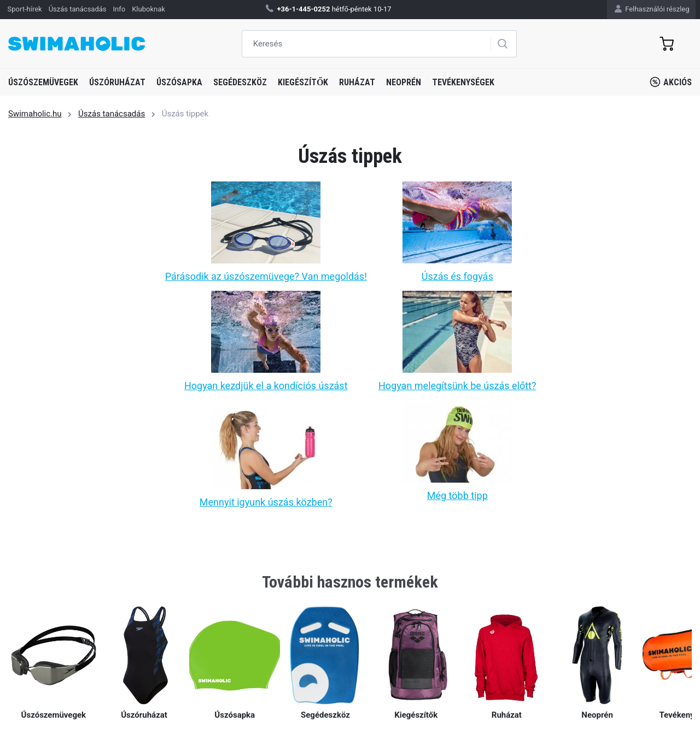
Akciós (671, 82)
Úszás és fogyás (457, 276)
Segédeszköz (240, 82)
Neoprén (404, 82)
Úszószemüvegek (43, 82)
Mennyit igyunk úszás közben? (266, 502)
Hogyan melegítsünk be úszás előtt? (457, 386)
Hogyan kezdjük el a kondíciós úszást (266, 386)
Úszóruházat (117, 82)
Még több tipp (457, 495)
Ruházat (357, 82)
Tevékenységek (463, 82)
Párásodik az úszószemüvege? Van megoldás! (266, 276)
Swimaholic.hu (35, 114)
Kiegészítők (303, 82)
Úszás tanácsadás (112, 114)
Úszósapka (179, 82)
